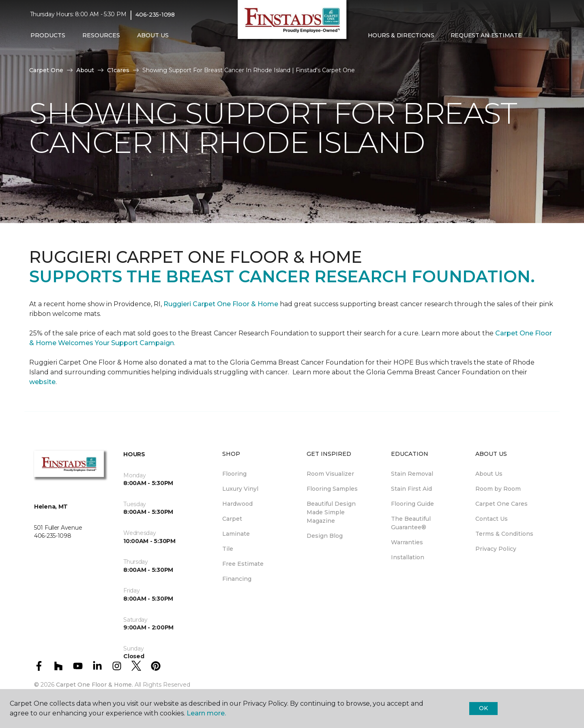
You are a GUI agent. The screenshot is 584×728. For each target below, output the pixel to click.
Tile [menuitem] (228, 549)
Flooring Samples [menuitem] (332, 489)
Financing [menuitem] (237, 579)
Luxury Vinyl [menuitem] (240, 489)
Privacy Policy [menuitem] (496, 549)
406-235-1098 (155, 15)
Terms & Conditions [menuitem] (504, 534)
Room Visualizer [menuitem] (330, 474)
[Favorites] (546, 36)
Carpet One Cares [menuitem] (501, 504)
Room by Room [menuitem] (498, 489)
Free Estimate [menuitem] (243, 564)
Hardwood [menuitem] (237, 504)
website (42, 382)
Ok (483, 708)
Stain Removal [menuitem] (412, 474)
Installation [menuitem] (408, 557)
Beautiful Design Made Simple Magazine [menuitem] (331, 512)
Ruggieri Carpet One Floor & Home (221, 304)
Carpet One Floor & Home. (94, 685)
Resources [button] (101, 35)
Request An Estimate (486, 35)
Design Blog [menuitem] (325, 536)
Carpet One (46, 70)
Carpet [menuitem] (232, 519)
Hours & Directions (401, 35)
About (85, 70)
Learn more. (206, 713)
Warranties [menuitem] (407, 542)
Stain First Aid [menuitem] (411, 489)
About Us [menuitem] (489, 474)
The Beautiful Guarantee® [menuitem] (411, 523)
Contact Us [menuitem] (492, 519)
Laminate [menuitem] (236, 534)
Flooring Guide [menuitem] (412, 504)
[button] (536, 36)
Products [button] (48, 35)
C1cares (118, 70)
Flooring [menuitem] (234, 474)
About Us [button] (153, 35)
